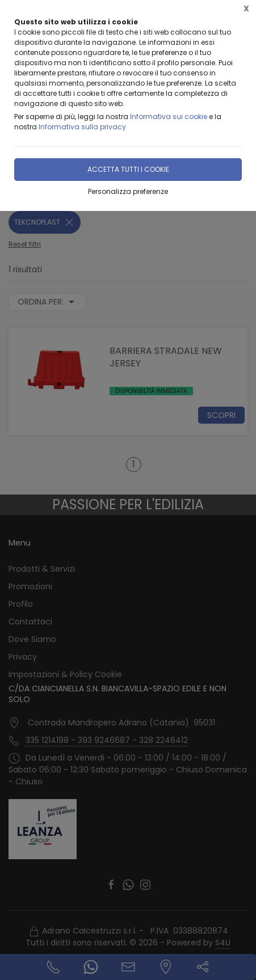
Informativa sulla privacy (82, 127)
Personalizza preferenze (128, 191)
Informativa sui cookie (169, 117)
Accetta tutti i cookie (128, 169)
